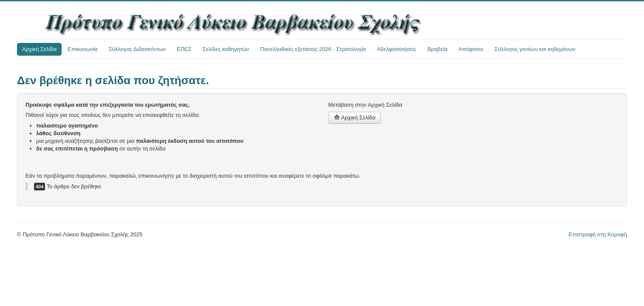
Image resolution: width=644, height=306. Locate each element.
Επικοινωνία (83, 49)
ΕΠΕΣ (184, 49)
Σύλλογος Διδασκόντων (137, 49)
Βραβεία (437, 49)
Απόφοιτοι (471, 49)
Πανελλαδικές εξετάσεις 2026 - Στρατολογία (313, 49)
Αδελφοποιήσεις (397, 49)
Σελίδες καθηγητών (226, 49)
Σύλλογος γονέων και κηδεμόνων (535, 49)
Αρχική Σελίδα (39, 49)
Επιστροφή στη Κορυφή (598, 234)
